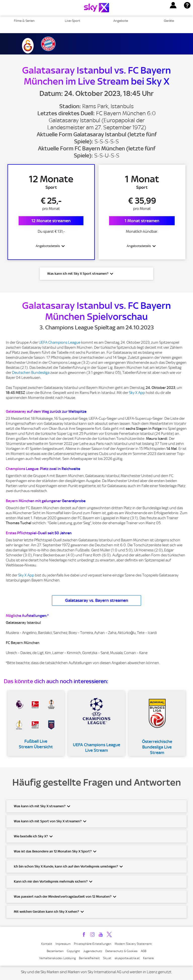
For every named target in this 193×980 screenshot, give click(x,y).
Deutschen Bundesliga (31, 373)
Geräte (169, 21)
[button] (173, 5)
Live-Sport (73, 21)
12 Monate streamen (51, 221)
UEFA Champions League (60, 343)
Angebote (121, 21)
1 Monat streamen (142, 221)
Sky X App (137, 393)
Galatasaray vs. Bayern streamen (97, 601)
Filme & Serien (24, 21)
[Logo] (96, 8)
